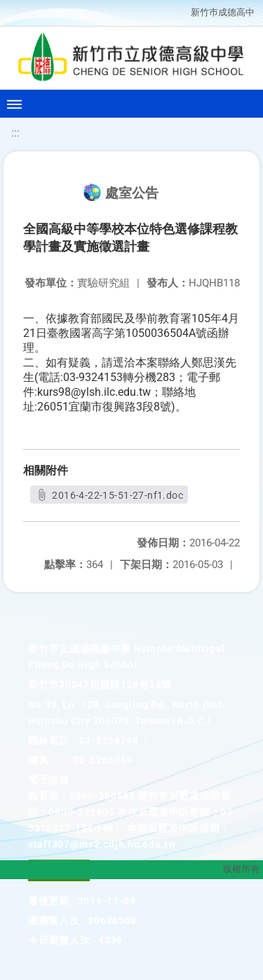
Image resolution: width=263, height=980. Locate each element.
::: (15, 133)
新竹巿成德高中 (223, 12)
